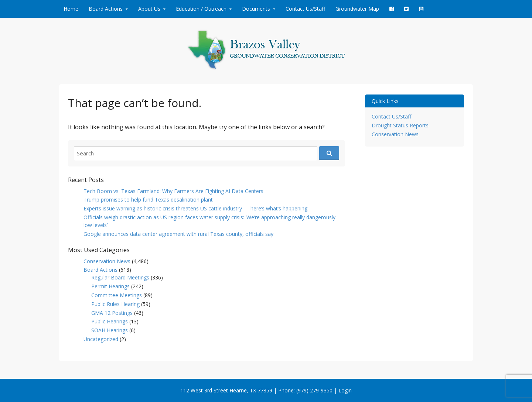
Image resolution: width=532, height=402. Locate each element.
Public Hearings (110, 321)
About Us (149, 9)
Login (345, 390)
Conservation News (107, 261)
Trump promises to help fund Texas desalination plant (148, 200)
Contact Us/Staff (305, 9)
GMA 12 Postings (112, 313)
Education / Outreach (201, 9)
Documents (256, 9)
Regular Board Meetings (120, 277)
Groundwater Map (357, 9)
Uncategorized (101, 339)
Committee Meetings (117, 295)
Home (71, 9)
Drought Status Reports (400, 125)
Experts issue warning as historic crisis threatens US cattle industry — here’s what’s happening (195, 208)
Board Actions (106, 9)
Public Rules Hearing (115, 304)
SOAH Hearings (110, 330)
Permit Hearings (110, 286)
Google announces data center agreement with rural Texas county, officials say (178, 234)
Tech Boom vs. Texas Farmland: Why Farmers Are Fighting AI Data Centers (173, 191)
